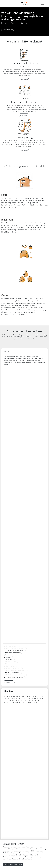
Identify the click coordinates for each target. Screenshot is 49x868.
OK (5, 864)
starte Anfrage (9, 682)
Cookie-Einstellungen (15, 864)
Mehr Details (24, 80)
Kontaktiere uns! (8, 30)
